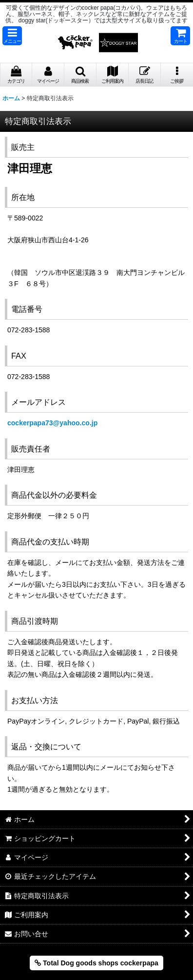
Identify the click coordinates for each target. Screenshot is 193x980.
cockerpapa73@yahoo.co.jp (52, 423)
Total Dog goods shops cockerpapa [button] (96, 963)
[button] (12, 36)
